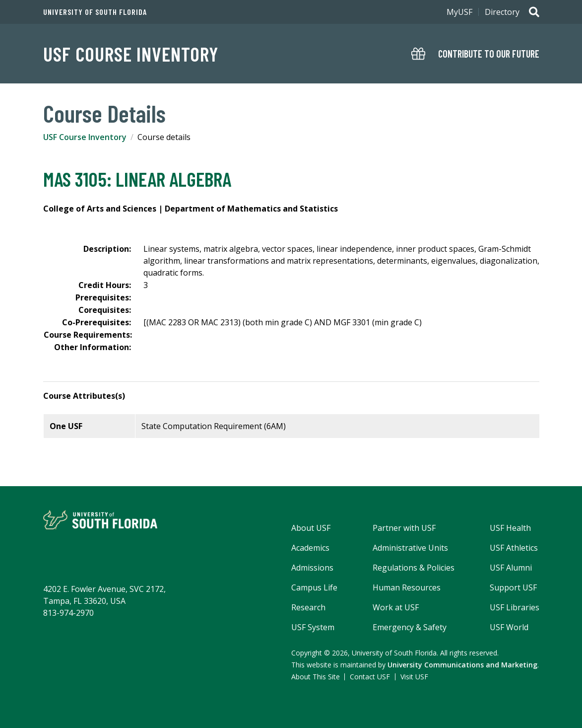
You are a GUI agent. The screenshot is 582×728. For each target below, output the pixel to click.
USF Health (510, 528)
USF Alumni (511, 568)
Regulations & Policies (414, 568)
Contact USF (370, 677)
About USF (311, 528)
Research (308, 607)
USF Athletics (514, 548)
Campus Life (314, 587)
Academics (310, 548)
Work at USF (396, 607)
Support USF (513, 587)
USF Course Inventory (131, 54)
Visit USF (414, 677)
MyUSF (459, 12)
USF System (313, 627)
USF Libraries (515, 607)
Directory (502, 12)
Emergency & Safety (410, 627)
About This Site (316, 677)
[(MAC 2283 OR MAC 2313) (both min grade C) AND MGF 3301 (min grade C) (283, 322)
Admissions (312, 568)
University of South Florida (95, 12)
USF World (509, 627)
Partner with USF (404, 528)
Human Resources (407, 587)
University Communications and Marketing (462, 665)
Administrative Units (410, 548)
